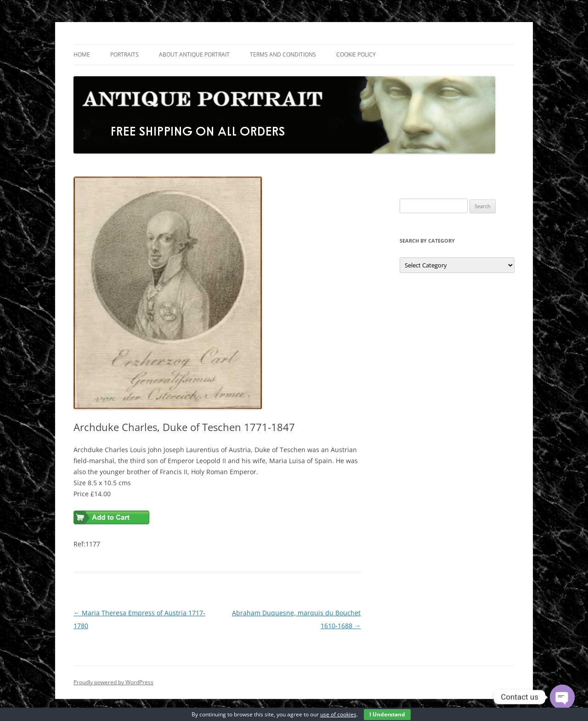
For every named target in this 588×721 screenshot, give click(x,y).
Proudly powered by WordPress (113, 682)
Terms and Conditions (283, 54)
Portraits (124, 54)
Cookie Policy (356, 54)
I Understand (387, 714)
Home (82, 54)
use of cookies (338, 714)
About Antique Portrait (194, 54)
